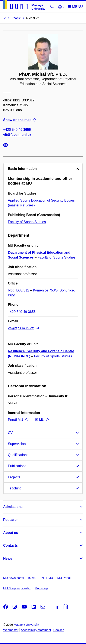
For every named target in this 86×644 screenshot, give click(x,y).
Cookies (59, 630)
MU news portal (14, 578)
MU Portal (64, 578)
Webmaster (11, 630)
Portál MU (18, 420)
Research (11, 520)
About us (11, 533)
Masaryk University (26, 625)
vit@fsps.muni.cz (17, 135)
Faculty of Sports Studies (27, 222)
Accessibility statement (36, 630)
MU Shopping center (17, 588)
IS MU (42, 420)
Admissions (13, 507)
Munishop (41, 588)
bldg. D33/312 (19, 290)
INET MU (47, 578)
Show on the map (19, 120)
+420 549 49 (17, 130)
